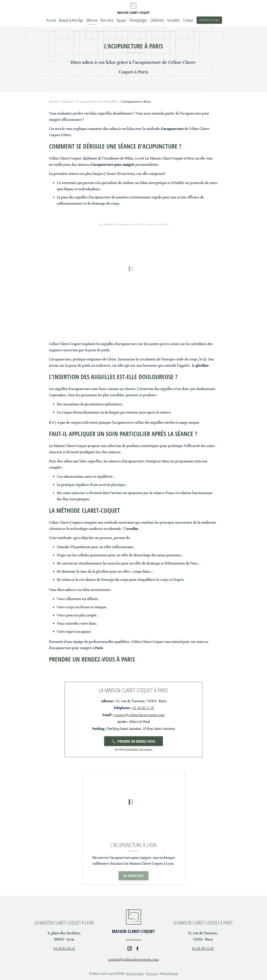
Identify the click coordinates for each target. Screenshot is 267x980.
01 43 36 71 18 (143, 708)
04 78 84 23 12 (64, 948)
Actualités (174, 20)
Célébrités (157, 20)
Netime (174, 974)
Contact (188, 20)
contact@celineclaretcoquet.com (139, 715)
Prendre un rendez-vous (133, 741)
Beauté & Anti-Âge (71, 20)
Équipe (121, 20)
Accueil (51, 20)
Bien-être (107, 20)
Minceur (92, 20)
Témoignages (138, 20)
